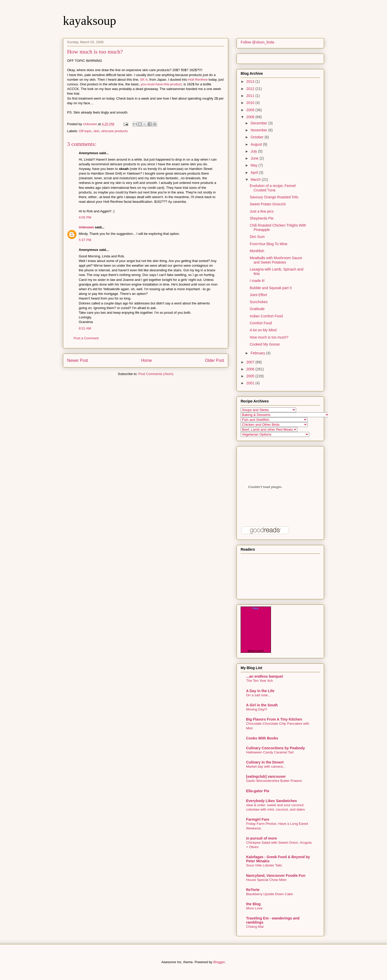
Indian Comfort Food (266, 316)
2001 (251, 383)
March (256, 179)
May (254, 165)
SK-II (144, 80)
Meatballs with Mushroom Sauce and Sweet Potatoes (276, 260)
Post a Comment (86, 338)
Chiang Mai (255, 927)
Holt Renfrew (198, 80)
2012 (251, 89)
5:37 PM (85, 240)
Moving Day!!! (257, 709)
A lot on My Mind (263, 330)
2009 (251, 110)
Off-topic (85, 131)
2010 (251, 103)
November (259, 130)
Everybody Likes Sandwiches (271, 801)
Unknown (86, 227)
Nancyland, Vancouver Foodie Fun (276, 876)
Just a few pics (262, 211)
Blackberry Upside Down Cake (269, 894)
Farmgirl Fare (258, 819)
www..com (256, 608)
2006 (251, 369)
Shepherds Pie (262, 218)
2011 (251, 96)
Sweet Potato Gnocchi (268, 204)
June (255, 158)
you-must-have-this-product (161, 84)
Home (147, 360)
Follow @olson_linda (257, 42)
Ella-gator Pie (258, 791)
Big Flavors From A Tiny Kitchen (274, 719)
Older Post (214, 360)
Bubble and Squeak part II (271, 288)
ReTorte (253, 890)
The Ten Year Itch (259, 681)
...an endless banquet (264, 676)
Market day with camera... (266, 766)
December (259, 123)
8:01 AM (85, 328)
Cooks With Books (262, 738)
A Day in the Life (260, 691)
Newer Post (78, 360)
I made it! (257, 281)
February (258, 353)
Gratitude (257, 309)
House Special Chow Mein (266, 880)
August (257, 144)
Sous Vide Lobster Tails (264, 865)
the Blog (253, 904)
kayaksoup (89, 21)
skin (96, 131)
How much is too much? (269, 337)
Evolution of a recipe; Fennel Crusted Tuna (273, 188)
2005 (251, 376)
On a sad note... (258, 695)
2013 (251, 81)
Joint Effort (258, 295)
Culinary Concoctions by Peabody (275, 748)
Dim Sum (257, 237)
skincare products (114, 131)
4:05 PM (85, 217)
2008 (251, 117)
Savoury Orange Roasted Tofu (274, 197)
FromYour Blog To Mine (269, 244)
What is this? (256, 651)
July (254, 151)
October (257, 137)
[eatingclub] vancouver (266, 776)
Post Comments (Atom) (156, 374)
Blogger (219, 962)
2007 (251, 362)
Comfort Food (261, 323)
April (255, 173)
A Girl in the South (262, 705)
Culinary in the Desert (265, 762)
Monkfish (257, 251)
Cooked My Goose (265, 344)
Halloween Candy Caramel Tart (270, 752)
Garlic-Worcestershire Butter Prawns (274, 781)
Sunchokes (259, 302)
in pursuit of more (261, 838)
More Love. (255, 908)
